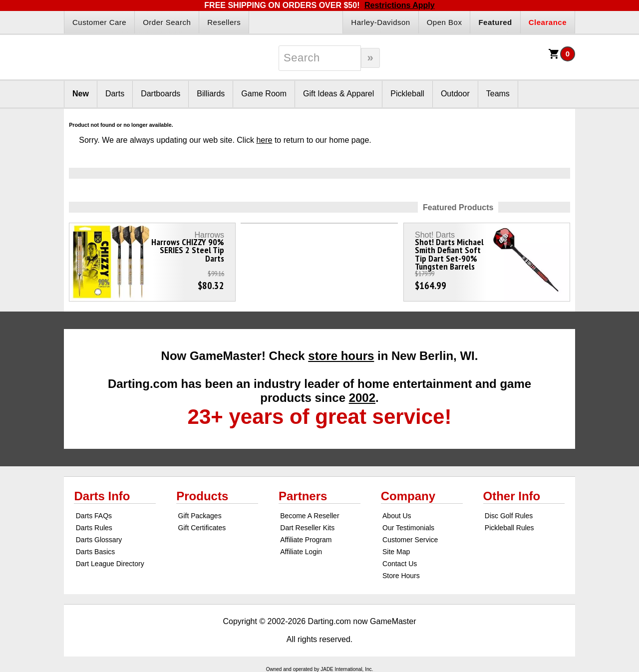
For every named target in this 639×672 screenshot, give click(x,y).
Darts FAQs (94, 516)
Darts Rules (94, 528)
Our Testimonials (408, 528)
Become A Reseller (310, 516)
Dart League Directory (110, 564)
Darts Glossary (99, 540)
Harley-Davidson (380, 22)
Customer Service (410, 540)
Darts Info (102, 496)
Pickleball (407, 94)
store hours (341, 356)
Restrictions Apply (400, 5)
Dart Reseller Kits (307, 528)
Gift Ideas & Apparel (338, 94)
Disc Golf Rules (509, 516)
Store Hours (401, 576)
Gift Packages (200, 516)
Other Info (512, 496)
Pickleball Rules (509, 528)
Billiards (211, 94)
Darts (115, 94)
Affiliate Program (306, 540)
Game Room (264, 94)
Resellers (224, 22)
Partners (303, 496)
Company (408, 496)
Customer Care (99, 22)
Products (202, 496)
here (264, 140)
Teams (498, 94)
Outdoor (455, 94)
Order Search (167, 22)
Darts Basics (96, 552)
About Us (397, 516)
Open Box (445, 22)
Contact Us (400, 564)
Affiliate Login (301, 552)
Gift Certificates (202, 528)
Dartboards (160, 94)
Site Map (396, 552)
